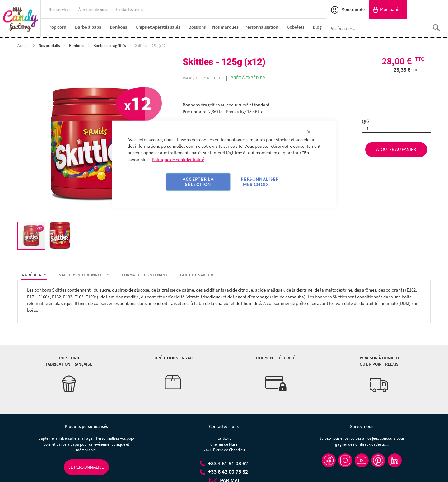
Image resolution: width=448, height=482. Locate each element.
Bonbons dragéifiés (110, 46)
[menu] (187, 27)
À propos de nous (93, 9)
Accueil (24, 46)
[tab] (34, 275)
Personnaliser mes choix (260, 182)
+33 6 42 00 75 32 (228, 472)
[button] (60, 236)
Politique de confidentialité (178, 159)
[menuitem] (57, 27)
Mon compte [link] (352, 9)
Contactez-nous (130, 9)
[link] (388, 9)
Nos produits (50, 46)
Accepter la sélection (198, 182)
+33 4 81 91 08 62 (228, 463)
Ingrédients (34, 275)
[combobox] (387, 28)
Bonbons (77, 46)
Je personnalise (86, 467)
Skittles (214, 78)
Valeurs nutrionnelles (84, 275)
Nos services (60, 9)
